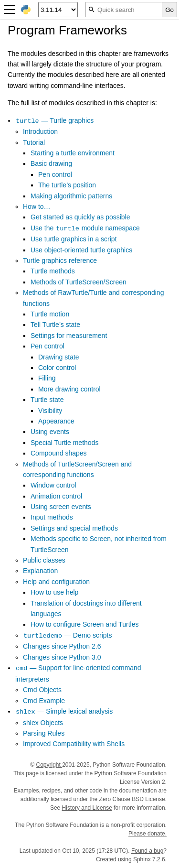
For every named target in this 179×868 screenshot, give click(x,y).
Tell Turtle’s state (55, 325)
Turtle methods (53, 271)
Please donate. (147, 834)
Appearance (56, 421)
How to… (37, 206)
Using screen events (61, 507)
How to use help (54, 592)
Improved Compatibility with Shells (74, 744)
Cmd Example (44, 701)
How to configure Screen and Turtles (84, 624)
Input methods (52, 517)
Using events (50, 432)
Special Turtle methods (64, 443)
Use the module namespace (85, 228)
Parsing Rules (44, 733)
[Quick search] (124, 10)
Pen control (55, 174)
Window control (53, 485)
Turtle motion (50, 314)
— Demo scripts (67, 635)
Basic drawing (51, 163)
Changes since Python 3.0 (62, 657)
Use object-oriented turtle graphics (81, 250)
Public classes (44, 560)
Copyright (49, 765)
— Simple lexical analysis (64, 711)
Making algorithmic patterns (71, 196)
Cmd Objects (42, 690)
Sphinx (142, 859)
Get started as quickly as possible (80, 217)
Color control (57, 368)
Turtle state (47, 400)
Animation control (56, 496)
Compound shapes (59, 453)
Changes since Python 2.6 (62, 646)
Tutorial (34, 142)
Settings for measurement (69, 336)
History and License (87, 808)
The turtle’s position (67, 185)
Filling (47, 378)
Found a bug (147, 851)
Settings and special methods (74, 528)
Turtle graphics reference (60, 260)
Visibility (50, 411)
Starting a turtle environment (73, 153)
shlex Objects (43, 723)
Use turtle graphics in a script (74, 239)
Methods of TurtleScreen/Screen (79, 282)
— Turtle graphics (54, 120)
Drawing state (59, 357)
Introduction (40, 131)
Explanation (40, 571)
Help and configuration (56, 582)
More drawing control (69, 389)
